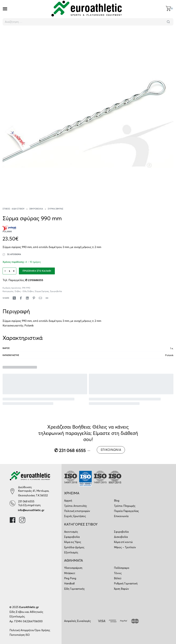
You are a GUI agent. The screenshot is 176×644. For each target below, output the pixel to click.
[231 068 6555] (12, 503)
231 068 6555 (26, 501)
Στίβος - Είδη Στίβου (14, 209)
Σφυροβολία (36, 209)
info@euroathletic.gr (31, 510)
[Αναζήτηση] (168, 22)
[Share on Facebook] (21, 298)
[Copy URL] (47, 298)
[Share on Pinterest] (34, 298)
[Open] (5, 9)
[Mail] (40, 298)
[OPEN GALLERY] (88, 114)
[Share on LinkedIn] (27, 298)
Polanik (29, 325)
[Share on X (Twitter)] (14, 298)
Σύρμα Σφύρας (56, 209)
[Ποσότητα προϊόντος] (9, 271)
